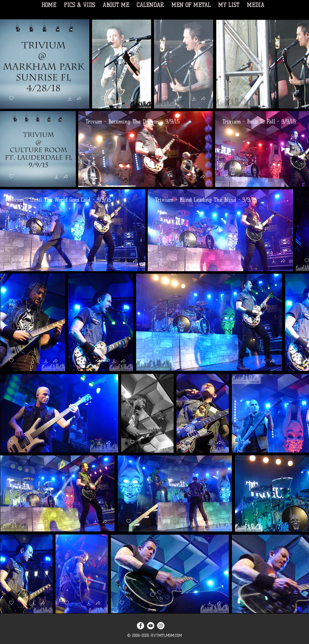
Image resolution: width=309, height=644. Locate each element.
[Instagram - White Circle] (161, 626)
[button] (70, 99)
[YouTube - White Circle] (151, 626)
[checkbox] (11, 98)
